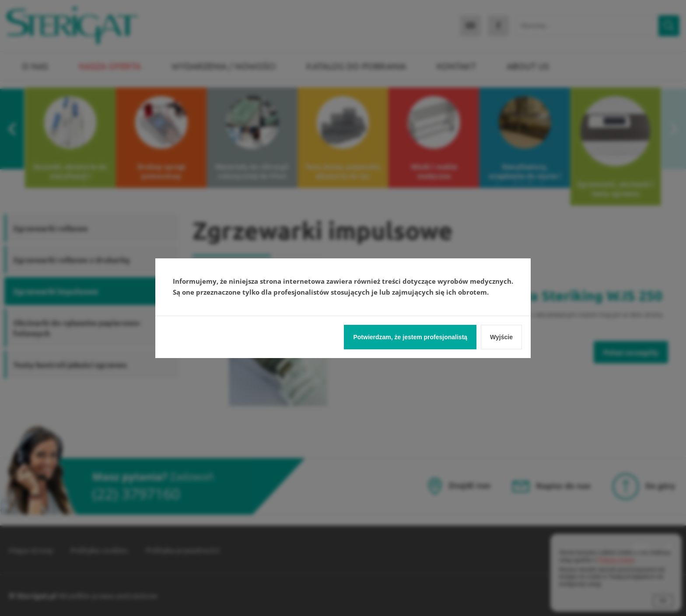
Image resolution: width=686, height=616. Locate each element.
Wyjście (501, 337)
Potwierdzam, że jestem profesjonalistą (410, 337)
